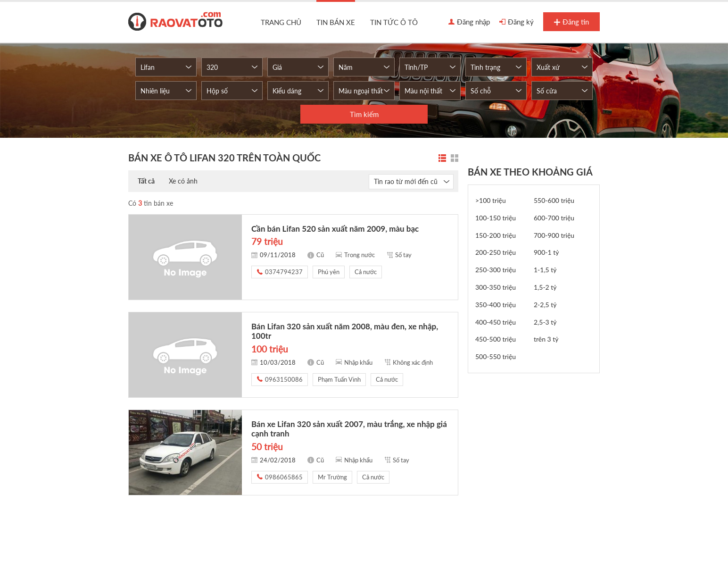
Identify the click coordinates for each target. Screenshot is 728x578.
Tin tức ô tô (394, 22)
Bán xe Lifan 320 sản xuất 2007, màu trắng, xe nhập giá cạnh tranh (349, 429)
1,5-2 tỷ (545, 287)
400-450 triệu (496, 322)
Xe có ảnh (183, 181)
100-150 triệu (496, 218)
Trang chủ (281, 22)
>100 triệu (491, 200)
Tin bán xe (336, 22)
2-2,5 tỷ (545, 305)
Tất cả (146, 181)
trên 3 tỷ (546, 339)
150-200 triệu (496, 235)
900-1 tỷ (546, 252)
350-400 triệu (496, 305)
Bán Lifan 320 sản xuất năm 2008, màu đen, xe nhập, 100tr (345, 331)
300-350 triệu (496, 287)
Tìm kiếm (364, 114)
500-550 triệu (496, 356)
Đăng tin (571, 22)
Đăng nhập (469, 22)
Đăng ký (517, 22)
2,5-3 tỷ (545, 322)
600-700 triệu (554, 218)
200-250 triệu (496, 252)
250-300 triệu (496, 270)
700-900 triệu (554, 235)
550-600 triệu (554, 200)
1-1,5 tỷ (545, 270)
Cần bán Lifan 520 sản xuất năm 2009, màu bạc (335, 229)
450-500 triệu (496, 339)
